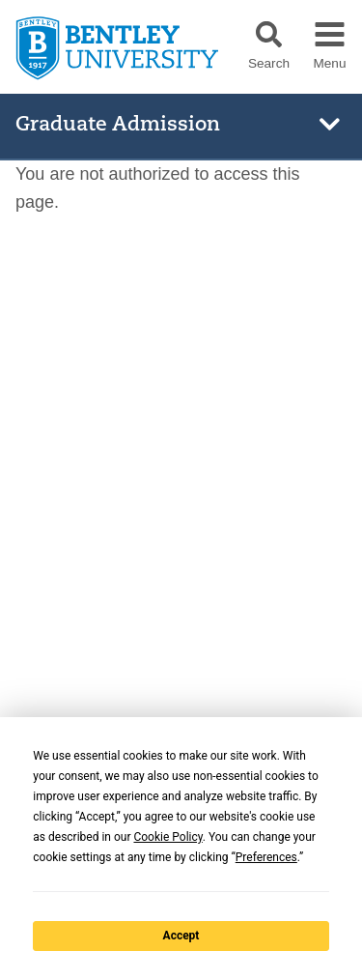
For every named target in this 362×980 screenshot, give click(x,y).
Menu (329, 64)
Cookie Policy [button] (167, 837)
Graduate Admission (118, 125)
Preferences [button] (266, 857)
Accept (181, 936)
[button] (269, 34)
